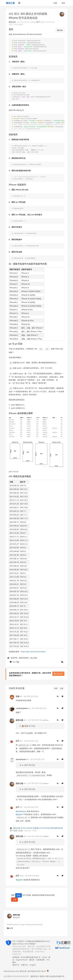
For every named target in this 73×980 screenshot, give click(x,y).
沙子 (38, 22)
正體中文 (24, 965)
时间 (56, 688)
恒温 (18, 696)
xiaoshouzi (21, 759)
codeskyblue (22, 708)
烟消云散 (12, 22)
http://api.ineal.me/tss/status (33, 652)
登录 (63, 3)
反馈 (14, 944)
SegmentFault (22, 960)
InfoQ (45, 957)
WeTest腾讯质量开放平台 (30, 957)
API (26, 944)
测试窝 (32, 960)
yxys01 (19, 814)
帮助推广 (33, 944)
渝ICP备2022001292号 (36, 971)
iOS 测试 (14, 14)
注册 (55, 3)
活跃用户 (21, 941)
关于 (14, 941)
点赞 (62, 688)
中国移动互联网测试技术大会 (38, 941)
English (33, 965)
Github (20, 944)
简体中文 (16, 965)
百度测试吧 (40, 960)
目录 (60, 30)
